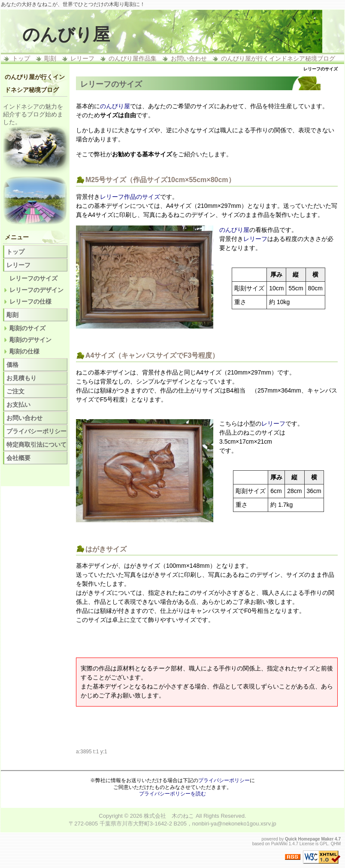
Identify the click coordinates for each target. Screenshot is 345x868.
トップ (21, 58)
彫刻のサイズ (27, 328)
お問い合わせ (189, 58)
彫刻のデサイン (30, 340)
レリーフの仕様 (30, 302)
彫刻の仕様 (24, 351)
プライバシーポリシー (36, 431)
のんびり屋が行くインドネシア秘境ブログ (278, 58)
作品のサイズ (142, 197)
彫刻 (50, 58)
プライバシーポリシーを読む (172, 794)
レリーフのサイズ (33, 278)
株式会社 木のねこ (169, 816)
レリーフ (82, 58)
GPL (324, 844)
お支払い (18, 405)
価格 (12, 365)
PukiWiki (279, 844)
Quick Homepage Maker (309, 839)
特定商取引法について (36, 445)
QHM (336, 844)
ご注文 (15, 391)
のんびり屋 (66, 34)
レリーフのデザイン (36, 290)
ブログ (36, 114)
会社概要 (18, 458)
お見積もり (21, 378)
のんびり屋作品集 (133, 58)
